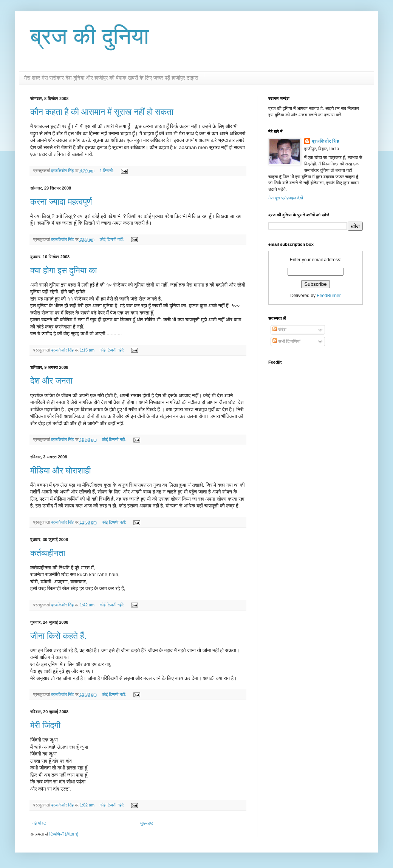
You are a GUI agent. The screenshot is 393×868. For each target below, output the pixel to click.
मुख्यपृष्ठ (147, 823)
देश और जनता (51, 381)
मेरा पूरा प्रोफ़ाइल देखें (286, 198)
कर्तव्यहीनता (48, 553)
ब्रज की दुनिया (90, 36)
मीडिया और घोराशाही (61, 471)
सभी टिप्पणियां (286, 341)
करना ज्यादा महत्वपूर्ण (61, 202)
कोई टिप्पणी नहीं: (112, 239)
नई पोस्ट (39, 823)
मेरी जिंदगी (45, 725)
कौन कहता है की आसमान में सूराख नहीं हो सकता (102, 112)
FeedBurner (329, 296)
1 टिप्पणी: (107, 171)
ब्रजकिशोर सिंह (325, 141)
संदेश (279, 330)
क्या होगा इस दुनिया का (63, 271)
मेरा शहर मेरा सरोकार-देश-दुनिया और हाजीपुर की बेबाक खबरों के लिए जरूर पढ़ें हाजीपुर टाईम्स (111, 78)
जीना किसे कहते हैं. (58, 636)
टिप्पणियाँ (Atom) (64, 834)
